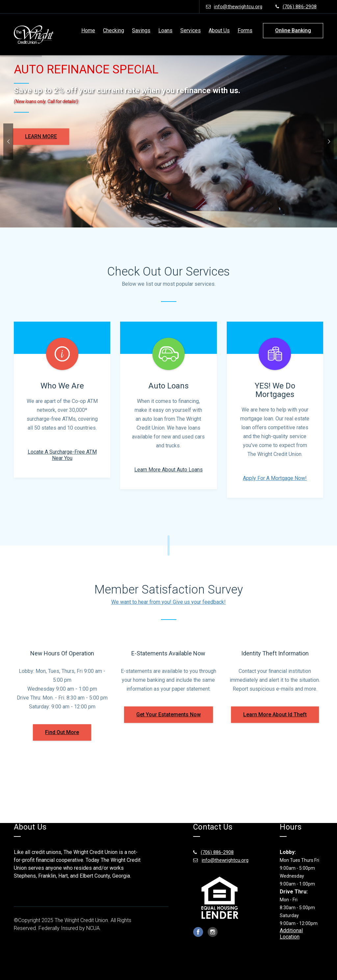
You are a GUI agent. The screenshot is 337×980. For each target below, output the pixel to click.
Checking (114, 30)
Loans (165, 30)
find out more (62, 732)
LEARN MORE (32, 136)
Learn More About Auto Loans (168, 470)
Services (191, 30)
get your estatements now (168, 715)
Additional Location (291, 934)
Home (88, 30)
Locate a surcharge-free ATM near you (62, 455)
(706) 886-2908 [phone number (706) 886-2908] (296, 7)
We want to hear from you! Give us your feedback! (168, 602)
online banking (293, 30)
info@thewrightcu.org (234, 7)
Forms (245, 30)
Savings (141, 30)
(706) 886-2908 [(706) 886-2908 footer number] (213, 852)
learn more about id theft (275, 715)
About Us (219, 30)
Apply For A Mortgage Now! (275, 478)
